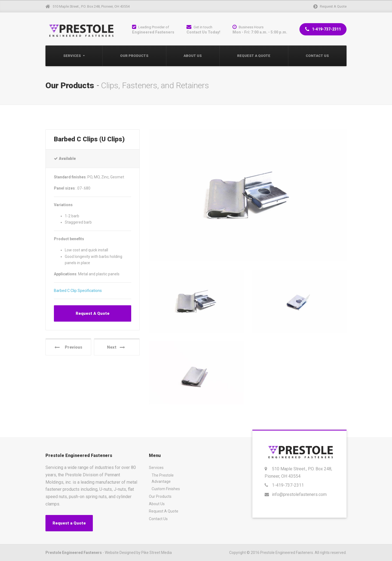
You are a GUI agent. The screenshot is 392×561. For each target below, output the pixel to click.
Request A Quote (254, 56)
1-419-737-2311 (323, 29)
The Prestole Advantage (163, 478)
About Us (193, 56)
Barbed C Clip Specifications (78, 291)
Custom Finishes (166, 489)
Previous (68, 347)
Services (72, 56)
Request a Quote (69, 523)
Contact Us (317, 56)
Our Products (134, 56)
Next (116, 347)
